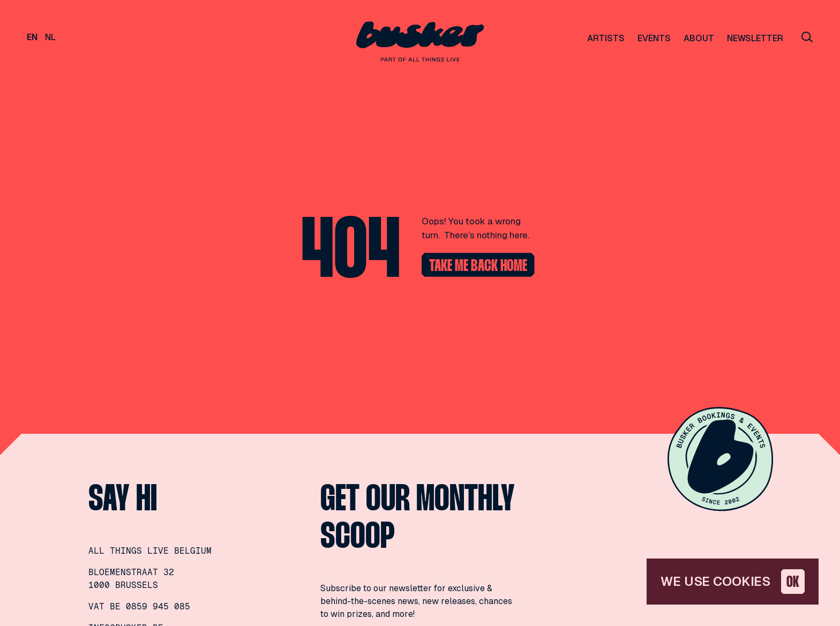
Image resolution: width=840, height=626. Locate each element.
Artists (606, 38)
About (699, 38)
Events (654, 38)
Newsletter (755, 38)
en (32, 37)
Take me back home (478, 266)
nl (50, 37)
